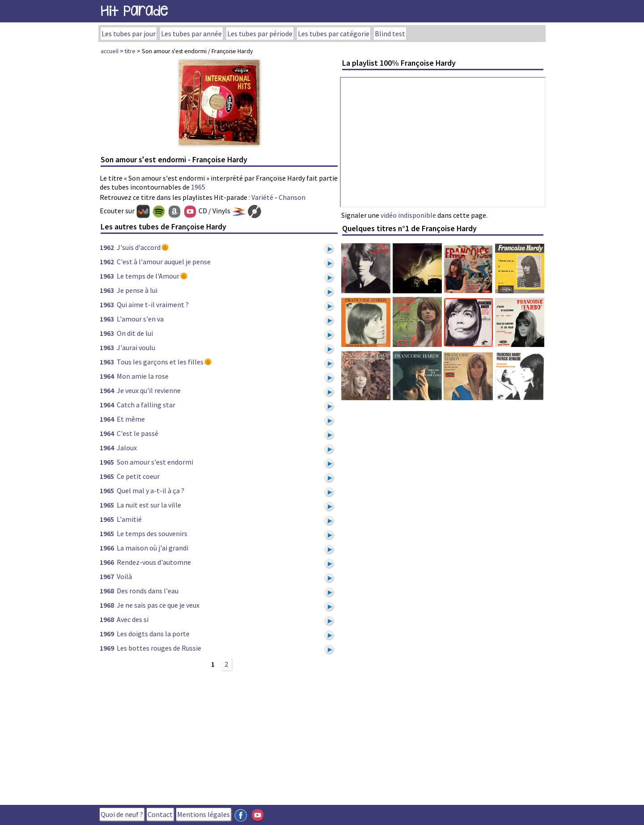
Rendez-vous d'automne (154, 562)
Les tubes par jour (129, 34)
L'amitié (129, 519)
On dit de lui (135, 333)
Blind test (390, 34)
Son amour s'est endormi (155, 462)
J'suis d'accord (139, 247)
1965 (198, 187)
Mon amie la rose (143, 376)
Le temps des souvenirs (152, 533)
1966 (107, 548)
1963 (107, 276)
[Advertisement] (219, 736)
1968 (107, 591)
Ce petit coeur (138, 476)
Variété (262, 197)
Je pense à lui (137, 290)
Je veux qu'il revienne (149, 390)
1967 (107, 576)
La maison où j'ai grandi (153, 548)
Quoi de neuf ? (122, 814)
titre (130, 51)
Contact (160, 814)
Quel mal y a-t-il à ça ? (150, 491)
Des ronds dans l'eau (148, 591)
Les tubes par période (260, 34)
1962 (107, 247)
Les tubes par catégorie (334, 34)
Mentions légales (203, 814)
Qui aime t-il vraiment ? (153, 305)
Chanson (292, 197)
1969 (107, 634)
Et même (131, 419)
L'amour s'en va (140, 319)
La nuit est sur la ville (149, 505)
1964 (107, 376)
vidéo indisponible (408, 215)
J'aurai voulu (136, 347)
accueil (110, 51)
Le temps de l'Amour (148, 276)
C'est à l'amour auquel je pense (164, 262)
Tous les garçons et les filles (160, 362)
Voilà (124, 576)
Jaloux (127, 448)
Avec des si (133, 619)
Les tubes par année (191, 34)
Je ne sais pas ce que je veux (158, 605)
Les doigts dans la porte (153, 634)
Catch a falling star (146, 405)
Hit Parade (134, 11)
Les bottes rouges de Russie (159, 648)
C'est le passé (138, 433)
